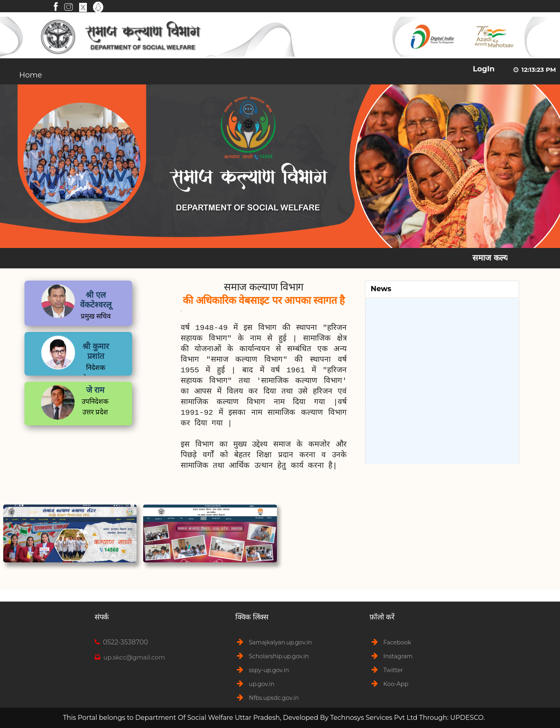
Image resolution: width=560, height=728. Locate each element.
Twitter (393, 670)
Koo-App (396, 684)
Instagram (398, 656)
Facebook (397, 642)
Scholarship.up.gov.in (279, 656)
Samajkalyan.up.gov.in (280, 642)
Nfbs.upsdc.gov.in (274, 698)
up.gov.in (262, 684)
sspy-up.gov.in (269, 670)
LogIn (484, 69)
